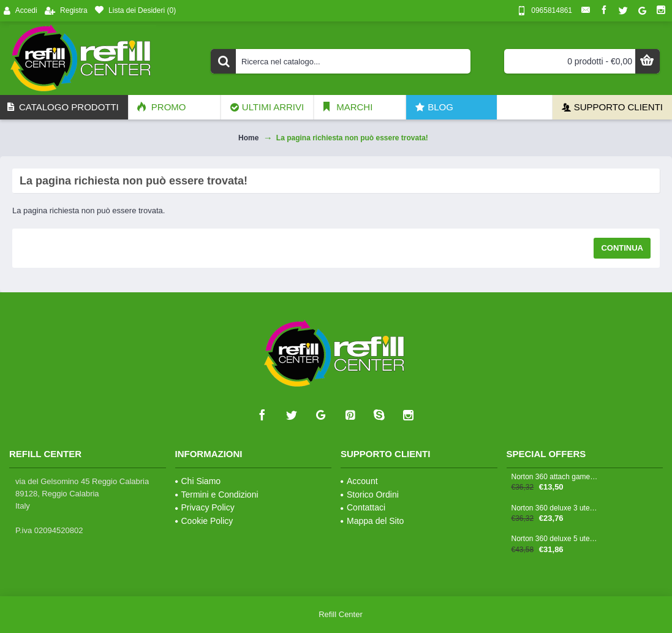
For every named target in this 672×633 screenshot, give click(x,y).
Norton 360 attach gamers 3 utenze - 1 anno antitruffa (555, 477)
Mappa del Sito (372, 521)
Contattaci (363, 507)
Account (359, 481)
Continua (622, 248)
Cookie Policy (204, 521)
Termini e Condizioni (217, 495)
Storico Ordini (370, 495)
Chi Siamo (198, 481)
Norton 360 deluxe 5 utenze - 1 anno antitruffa (555, 539)
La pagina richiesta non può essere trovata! (352, 138)
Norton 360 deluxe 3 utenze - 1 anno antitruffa (555, 508)
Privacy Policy (205, 507)
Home (248, 138)
